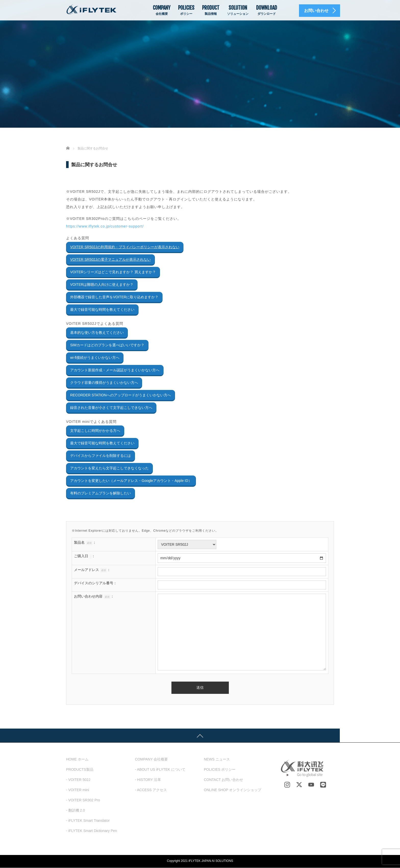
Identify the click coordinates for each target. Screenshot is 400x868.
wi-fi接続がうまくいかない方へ (95, 358)
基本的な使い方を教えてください (97, 332)
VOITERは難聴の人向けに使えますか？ (102, 284)
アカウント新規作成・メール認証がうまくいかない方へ (115, 370)
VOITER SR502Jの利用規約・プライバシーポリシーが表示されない (125, 247)
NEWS (217, 759)
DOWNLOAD (267, 10)
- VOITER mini (78, 790)
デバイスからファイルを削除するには (101, 456)
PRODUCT (211, 10)
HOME (77, 759)
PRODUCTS (80, 770)
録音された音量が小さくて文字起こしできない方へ (111, 408)
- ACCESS (151, 790)
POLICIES (186, 10)
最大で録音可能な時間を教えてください (102, 310)
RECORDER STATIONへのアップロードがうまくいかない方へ (121, 395)
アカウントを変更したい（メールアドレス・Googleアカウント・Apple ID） (131, 481)
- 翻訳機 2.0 (76, 811)
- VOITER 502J (78, 780)
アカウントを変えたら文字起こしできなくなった (109, 468)
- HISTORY (148, 780)
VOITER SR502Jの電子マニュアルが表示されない (110, 259)
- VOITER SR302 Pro (83, 800)
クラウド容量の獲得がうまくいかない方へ (104, 383)
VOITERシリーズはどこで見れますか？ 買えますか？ (113, 272)
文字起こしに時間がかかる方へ (95, 431)
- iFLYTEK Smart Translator (88, 821)
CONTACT (223, 780)
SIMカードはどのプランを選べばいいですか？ (107, 345)
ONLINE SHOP (233, 790)
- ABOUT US (160, 770)
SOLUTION (238, 10)
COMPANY (162, 10)
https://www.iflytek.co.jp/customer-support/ (105, 226)
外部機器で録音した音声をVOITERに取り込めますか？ (114, 297)
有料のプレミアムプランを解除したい (101, 493)
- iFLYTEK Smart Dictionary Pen (92, 831)
